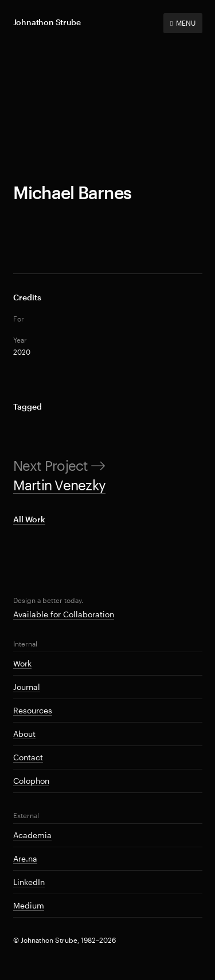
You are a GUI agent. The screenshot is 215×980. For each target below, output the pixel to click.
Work (22, 663)
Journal (27, 687)
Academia (32, 835)
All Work (29, 519)
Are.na (25, 858)
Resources (33, 710)
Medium (29, 905)
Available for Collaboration (64, 614)
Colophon (31, 781)
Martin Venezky (60, 485)
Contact (28, 757)
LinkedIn (29, 882)
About (24, 734)
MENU (183, 23)
